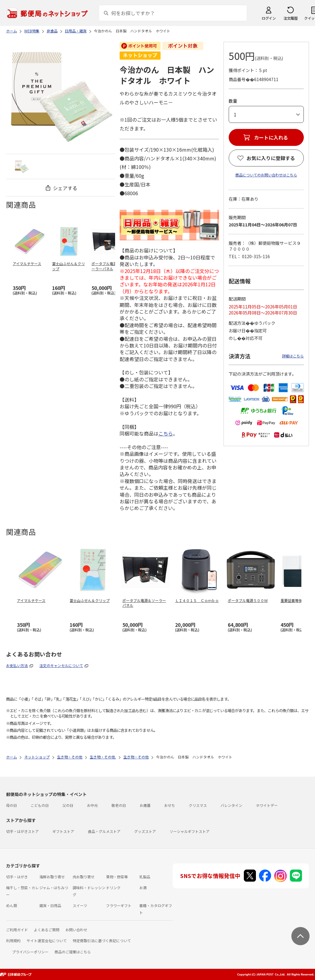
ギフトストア (63, 831)
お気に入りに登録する (271, 158)
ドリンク (113, 888)
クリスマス (198, 805)
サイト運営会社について (47, 941)
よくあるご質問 (47, 930)
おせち (170, 805)
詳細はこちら (293, 356)
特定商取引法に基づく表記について (102, 941)
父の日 (68, 805)
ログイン (269, 18)
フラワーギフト (119, 905)
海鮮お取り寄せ (52, 877)
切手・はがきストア (22, 831)
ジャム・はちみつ (54, 888)
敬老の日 (119, 805)
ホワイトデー (267, 805)
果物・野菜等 (117, 877)
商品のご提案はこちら (73, 952)
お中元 (92, 805)
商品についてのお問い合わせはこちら (266, 175)
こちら (166, 433)
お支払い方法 (17, 665)
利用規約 (13, 941)
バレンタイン (231, 805)
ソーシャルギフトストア (190, 831)
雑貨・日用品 (50, 905)
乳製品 (145, 877)
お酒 (143, 888)
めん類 (12, 905)
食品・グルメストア (104, 831)
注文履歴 (290, 18)
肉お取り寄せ (84, 877)
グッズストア (145, 831)
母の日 (12, 805)
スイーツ (80, 905)
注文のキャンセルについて (61, 665)
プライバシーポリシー (30, 952)
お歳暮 (145, 805)
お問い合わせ (76, 930)
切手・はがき (17, 877)
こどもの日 (40, 805)
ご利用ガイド (17, 930)
